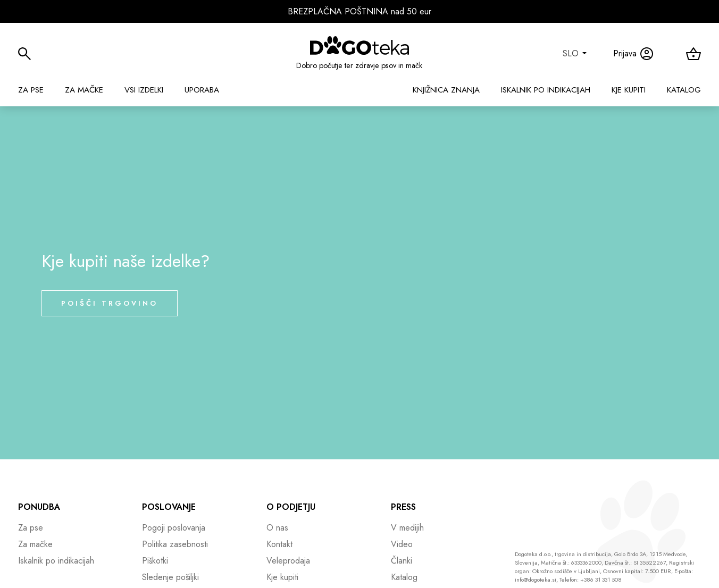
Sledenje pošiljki (170, 577)
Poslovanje (169, 507)
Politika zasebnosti (175, 544)
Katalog (684, 90)
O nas (277, 528)
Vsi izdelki (144, 90)
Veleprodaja (288, 561)
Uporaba (202, 90)
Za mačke (84, 90)
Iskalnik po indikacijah (546, 90)
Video (402, 544)
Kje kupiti (629, 90)
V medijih (407, 528)
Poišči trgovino (110, 303)
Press (403, 507)
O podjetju (291, 507)
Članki (402, 561)
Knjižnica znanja (446, 90)
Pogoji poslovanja (174, 528)
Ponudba (39, 507)
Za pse (31, 90)
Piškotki (155, 561)
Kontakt (279, 544)
